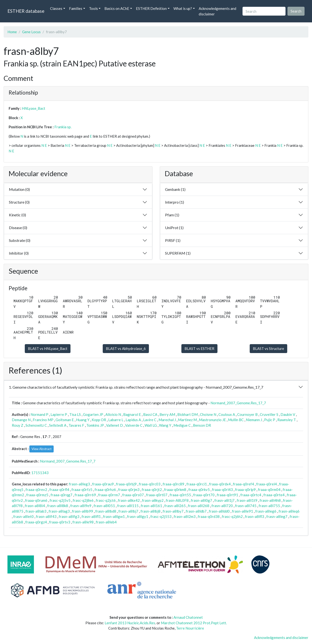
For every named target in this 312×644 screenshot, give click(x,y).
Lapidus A (133, 420)
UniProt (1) (174, 228)
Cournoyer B (247, 414)
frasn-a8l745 (246, 506)
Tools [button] (93, 8)
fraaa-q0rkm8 (175, 489)
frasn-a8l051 (104, 506)
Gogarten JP (93, 414)
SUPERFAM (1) (178, 253)
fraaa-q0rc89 (173, 484)
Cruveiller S (269, 414)
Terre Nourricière (190, 628)
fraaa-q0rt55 (180, 495)
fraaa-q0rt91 (227, 495)
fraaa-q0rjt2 (152, 489)
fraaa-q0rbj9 (126, 484)
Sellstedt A (58, 425)
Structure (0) (19, 202)
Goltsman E (65, 420)
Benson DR (202, 425)
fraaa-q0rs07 (133, 495)
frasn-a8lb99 (83, 511)
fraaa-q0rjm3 (129, 489)
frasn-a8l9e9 (81, 506)
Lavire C (150, 420)
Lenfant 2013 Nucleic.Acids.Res (130, 623)
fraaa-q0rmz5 (37, 495)
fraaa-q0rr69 (85, 495)
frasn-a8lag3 (59, 511)
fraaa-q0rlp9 (245, 489)
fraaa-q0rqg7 (61, 495)
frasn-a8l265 (175, 506)
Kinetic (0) (17, 215)
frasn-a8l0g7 (201, 500)
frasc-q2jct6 (106, 500)
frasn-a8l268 (199, 506)
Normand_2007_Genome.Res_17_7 (238, 403)
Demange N (21, 420)
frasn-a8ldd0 (219, 511)
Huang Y (83, 420)
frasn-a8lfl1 (91, 516)
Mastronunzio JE (212, 420)
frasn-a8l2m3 (185, 516)
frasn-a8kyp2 (153, 500)
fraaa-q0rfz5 (82, 489)
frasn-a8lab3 (36, 511)
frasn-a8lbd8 (106, 511)
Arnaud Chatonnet (188, 617)
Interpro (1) (175, 202)
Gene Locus (31, 32)
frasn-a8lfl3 (255, 516)
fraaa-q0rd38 (209, 516)
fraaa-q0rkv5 (199, 489)
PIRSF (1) (173, 240)
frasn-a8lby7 (173, 511)
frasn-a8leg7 (277, 516)
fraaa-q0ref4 (243, 484)
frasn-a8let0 (23, 516)
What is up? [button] (183, 8)
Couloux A (227, 414)
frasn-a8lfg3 (69, 516)
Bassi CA (150, 414)
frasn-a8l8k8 (58, 506)
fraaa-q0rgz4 (36, 522)
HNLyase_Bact (34, 108)
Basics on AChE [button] (117, 8)
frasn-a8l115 (128, 506)
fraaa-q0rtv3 (60, 522)
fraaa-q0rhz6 (105, 489)
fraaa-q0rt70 (204, 495)
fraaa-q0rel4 (267, 484)
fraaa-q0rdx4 (220, 484)
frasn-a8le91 (242, 511)
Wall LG (151, 425)
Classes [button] (56, 8)
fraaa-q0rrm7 (109, 495)
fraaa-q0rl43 (222, 489)
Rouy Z (18, 425)
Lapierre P (59, 414)
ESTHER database (26, 11)
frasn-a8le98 (83, 522)
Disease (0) (18, 228)
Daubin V (288, 414)
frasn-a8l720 (222, 506)
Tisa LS (75, 414)
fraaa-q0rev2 (36, 489)
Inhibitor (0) (19, 253)
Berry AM (167, 414)
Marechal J (167, 420)
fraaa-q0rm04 (269, 489)
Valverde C (134, 425)
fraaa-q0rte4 (274, 495)
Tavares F (76, 425)
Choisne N (208, 414)
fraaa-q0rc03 (150, 484)
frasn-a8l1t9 (247, 500)
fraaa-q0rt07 (157, 495)
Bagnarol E (132, 414)
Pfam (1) (172, 215)
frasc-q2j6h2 (232, 516)
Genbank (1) (175, 189)
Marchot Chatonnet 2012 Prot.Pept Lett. (194, 623)
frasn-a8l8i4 (35, 506)
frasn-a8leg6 (266, 511)
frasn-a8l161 (151, 506)
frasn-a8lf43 (46, 516)
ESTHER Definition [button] (151, 8)
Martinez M (187, 420)
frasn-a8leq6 (289, 511)
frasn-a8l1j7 (224, 500)
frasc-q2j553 (161, 516)
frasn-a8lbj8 (150, 511)
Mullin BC (236, 420)
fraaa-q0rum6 (36, 500)
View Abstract (41, 449)
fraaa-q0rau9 (103, 484)
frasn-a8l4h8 (270, 500)
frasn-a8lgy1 (138, 516)
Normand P (39, 414)
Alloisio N (113, 414)
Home (12, 32)
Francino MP (43, 420)
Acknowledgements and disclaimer (217, 11)
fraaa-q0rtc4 (251, 495)
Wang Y (165, 425)
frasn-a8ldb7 (196, 511)
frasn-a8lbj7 (128, 511)
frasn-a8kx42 (129, 500)
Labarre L (116, 420)
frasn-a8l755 (269, 506)
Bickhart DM (188, 414)
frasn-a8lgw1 (114, 516)
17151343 (40, 473)
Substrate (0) (20, 240)
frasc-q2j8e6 (83, 500)
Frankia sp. (63, 127)
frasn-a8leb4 (106, 522)
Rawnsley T (287, 420)
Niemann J (254, 420)
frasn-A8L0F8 (177, 500)
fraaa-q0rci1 (197, 484)
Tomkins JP (95, 425)
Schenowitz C (36, 425)
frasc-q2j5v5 (60, 500)
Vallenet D (115, 425)
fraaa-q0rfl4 (59, 489)
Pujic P (270, 420)
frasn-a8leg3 (79, 484)
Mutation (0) (19, 189)
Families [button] (76, 8)
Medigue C (182, 425)
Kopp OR (99, 420)
